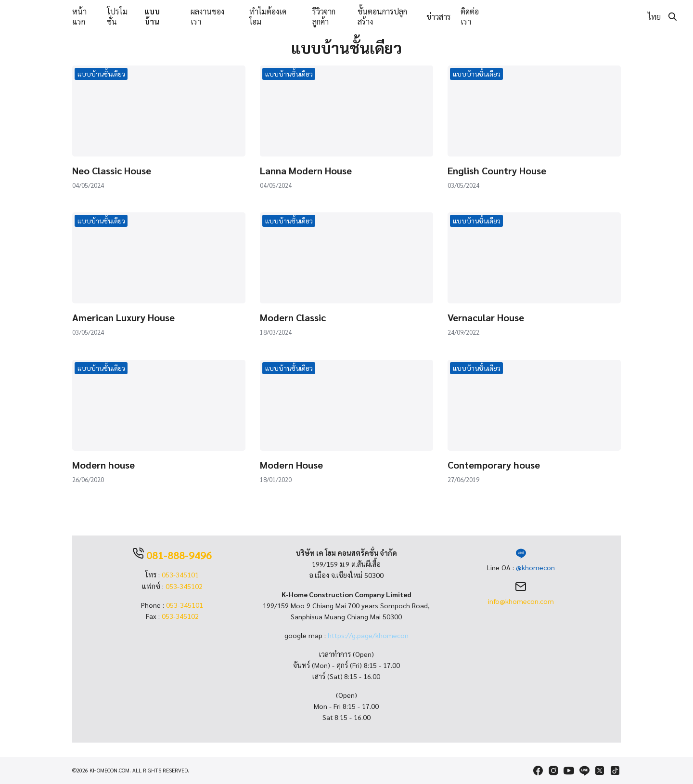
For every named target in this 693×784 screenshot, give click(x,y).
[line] (584, 771)
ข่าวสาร (439, 17)
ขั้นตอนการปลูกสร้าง (382, 16)
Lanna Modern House (306, 170)
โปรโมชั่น (117, 16)
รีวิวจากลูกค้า (324, 16)
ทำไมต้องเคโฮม (268, 16)
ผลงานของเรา (207, 16)
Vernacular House (486, 317)
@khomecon (535, 567)
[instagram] (553, 771)
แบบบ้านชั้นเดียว (101, 74)
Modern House (291, 465)
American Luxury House (123, 317)
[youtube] (569, 771)
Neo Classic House (112, 170)
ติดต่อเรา (470, 16)
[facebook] (538, 771)
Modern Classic (293, 317)
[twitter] (600, 771)
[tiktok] (615, 771)
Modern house (103, 465)
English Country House (497, 170)
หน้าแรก (79, 16)
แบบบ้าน (152, 16)
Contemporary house (494, 465)
